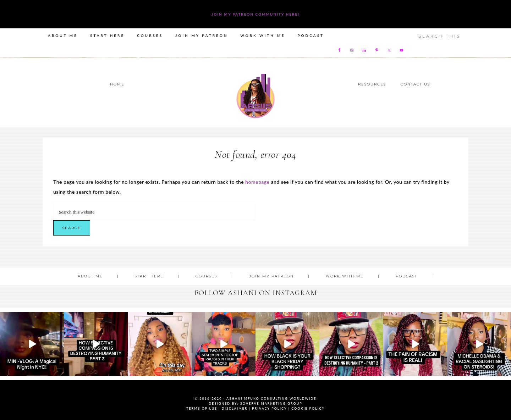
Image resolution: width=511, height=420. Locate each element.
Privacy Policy (269, 408)
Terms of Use (202, 408)
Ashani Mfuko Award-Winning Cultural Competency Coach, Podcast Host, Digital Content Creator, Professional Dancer (255, 96)
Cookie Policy (308, 408)
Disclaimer (235, 408)
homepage (257, 182)
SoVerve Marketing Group (271, 404)
